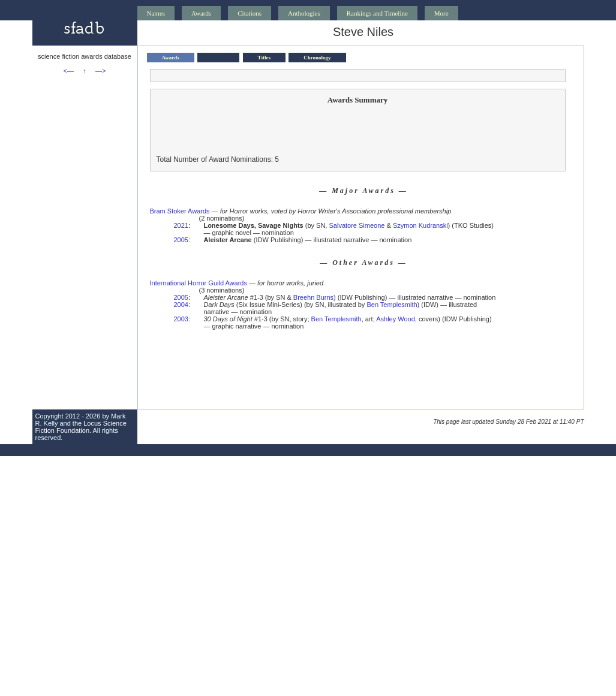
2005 (181, 240)
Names (156, 13)
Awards (201, 13)
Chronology (317, 58)
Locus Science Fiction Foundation (81, 427)
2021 (181, 225)
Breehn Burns (313, 297)
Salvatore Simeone (357, 225)
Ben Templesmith (392, 305)
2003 (181, 319)
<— (69, 71)
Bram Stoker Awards (180, 211)
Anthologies (304, 13)
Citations (250, 13)
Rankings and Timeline (377, 13)
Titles (264, 58)
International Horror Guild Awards (199, 283)
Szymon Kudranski (420, 225)
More (441, 13)
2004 (181, 305)
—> (100, 71)
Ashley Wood (396, 319)
